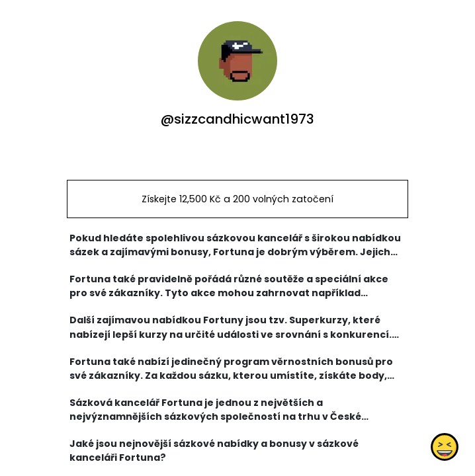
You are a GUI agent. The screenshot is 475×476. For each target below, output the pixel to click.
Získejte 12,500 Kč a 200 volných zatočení (237, 199)
